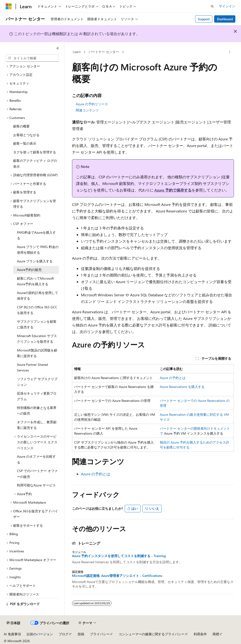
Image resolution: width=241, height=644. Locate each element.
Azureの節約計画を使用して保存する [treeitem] (38, 296)
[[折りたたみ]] (58, 48)
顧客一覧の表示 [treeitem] (25, 143)
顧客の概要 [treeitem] (21, 126)
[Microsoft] (9, 6)
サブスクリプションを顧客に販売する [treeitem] (37, 324)
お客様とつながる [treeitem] (26, 135)
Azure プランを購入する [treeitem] (35, 261)
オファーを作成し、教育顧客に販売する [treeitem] (37, 425)
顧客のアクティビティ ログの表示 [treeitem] (35, 163)
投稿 (81, 634)
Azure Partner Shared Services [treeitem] (32, 367)
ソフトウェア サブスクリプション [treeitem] (37, 382)
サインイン (227, 6)
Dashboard (225, 19)
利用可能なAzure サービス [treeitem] (36, 485)
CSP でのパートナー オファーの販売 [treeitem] (37, 474)
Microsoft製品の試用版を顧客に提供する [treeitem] (37, 353)
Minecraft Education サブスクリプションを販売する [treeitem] (37, 339)
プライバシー (100, 634)
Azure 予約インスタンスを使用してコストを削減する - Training (119, 556)
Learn (77, 52)
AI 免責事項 (12, 634)
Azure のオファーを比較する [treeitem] (36, 459)
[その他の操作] (230, 52)
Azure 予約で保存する (173, 190)
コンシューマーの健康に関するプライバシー (152, 634)
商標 (216, 634)
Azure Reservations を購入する (182, 387)
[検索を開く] (212, 6)
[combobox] (32, 58)
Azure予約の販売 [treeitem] (29, 270)
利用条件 (200, 634)
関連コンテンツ (87, 110)
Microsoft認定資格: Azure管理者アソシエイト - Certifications (117, 576)
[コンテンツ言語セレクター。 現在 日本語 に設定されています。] (13, 623)
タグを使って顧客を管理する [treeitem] (35, 152)
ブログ (64, 634)
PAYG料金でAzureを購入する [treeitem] (36, 235)
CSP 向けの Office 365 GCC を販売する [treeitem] (37, 310)
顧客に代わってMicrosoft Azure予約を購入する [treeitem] (35, 281)
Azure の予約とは (173, 378)
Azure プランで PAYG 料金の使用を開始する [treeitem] (38, 250)
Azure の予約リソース (92, 104)
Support (204, 19)
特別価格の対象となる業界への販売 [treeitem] (37, 411)
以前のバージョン (40, 634)
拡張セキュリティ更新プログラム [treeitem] (37, 396)
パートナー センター (104, 52)
